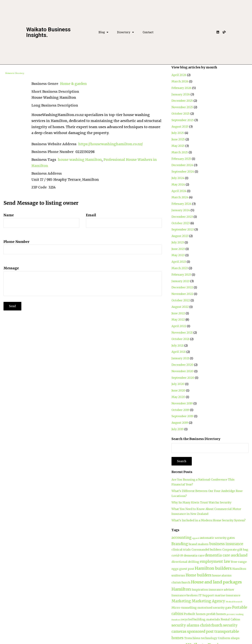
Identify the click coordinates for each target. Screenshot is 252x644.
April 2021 (179, 352)
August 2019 (180, 423)
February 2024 (181, 204)
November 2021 (182, 332)
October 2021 (180, 339)
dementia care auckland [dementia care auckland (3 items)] (226, 555)
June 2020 (178, 390)
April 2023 (179, 262)
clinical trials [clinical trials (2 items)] (181, 549)
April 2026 (179, 75)
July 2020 (178, 384)
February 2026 (181, 88)
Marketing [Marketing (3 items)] (181, 601)
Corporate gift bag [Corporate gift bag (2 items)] (235, 549)
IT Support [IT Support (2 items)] (206, 595)
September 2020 (183, 378)
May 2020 (178, 397)
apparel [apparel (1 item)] (196, 538)
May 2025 (178, 146)
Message (11, 268)
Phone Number (17, 242)
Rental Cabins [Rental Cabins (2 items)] (230, 619)
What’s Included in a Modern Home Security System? (209, 520)
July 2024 (178, 178)
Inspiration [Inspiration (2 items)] (200, 590)
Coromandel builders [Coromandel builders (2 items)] (206, 549)
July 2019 (178, 429)
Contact (148, 32)
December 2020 (182, 365)
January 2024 (181, 210)
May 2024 (178, 184)
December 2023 (182, 217)
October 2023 (181, 223)
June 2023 (178, 249)
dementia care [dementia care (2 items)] (194, 555)
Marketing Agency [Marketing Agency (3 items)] (208, 601)
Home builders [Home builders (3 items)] (199, 575)
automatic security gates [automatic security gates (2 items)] (217, 538)
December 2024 (182, 165)
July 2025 (178, 133)
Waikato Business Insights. (48, 32)
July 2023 (178, 242)
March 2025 (180, 152)
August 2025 (180, 127)
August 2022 (180, 307)
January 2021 (180, 358)
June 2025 (178, 139)
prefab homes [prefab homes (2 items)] (216, 614)
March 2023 (180, 268)
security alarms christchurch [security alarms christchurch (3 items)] (197, 625)
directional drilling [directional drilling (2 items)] (185, 562)
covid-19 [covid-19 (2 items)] (177, 555)
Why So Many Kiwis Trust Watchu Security (201, 502)
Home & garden (73, 84)
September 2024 (183, 171)
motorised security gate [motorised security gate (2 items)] (214, 608)
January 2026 (181, 94)
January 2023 (181, 281)
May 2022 (178, 320)
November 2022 (182, 294)
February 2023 (181, 275)
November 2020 (183, 371)
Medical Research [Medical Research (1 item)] (234, 602)
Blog (103, 32)
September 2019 (182, 416)
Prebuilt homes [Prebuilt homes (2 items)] (195, 614)
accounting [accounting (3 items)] (181, 538)
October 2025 (181, 114)
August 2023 (180, 236)
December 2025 (182, 101)
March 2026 (180, 81)
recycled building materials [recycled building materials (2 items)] (200, 619)
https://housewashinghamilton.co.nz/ (111, 144)
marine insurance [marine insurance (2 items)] (227, 595)
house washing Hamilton (80, 160)
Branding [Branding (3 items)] (180, 544)
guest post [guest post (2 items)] (187, 569)
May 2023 (178, 255)
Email (91, 215)
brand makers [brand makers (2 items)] (199, 544)
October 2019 (180, 410)
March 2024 (180, 197)
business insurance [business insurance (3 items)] (226, 544)
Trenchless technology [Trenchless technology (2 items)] (201, 638)
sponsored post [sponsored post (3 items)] (200, 631)
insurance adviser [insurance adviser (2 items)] (221, 590)
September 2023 (183, 229)
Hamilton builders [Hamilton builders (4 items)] (213, 568)
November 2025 (182, 107)
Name (9, 215)
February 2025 (181, 159)
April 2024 (179, 191)
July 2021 (178, 345)
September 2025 (183, 120)
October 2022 (181, 300)
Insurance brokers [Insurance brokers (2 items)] (185, 595)
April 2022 (179, 326)
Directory (125, 32)
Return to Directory (15, 73)
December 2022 (182, 287)
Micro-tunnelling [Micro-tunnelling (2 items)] (184, 608)
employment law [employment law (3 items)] (215, 561)
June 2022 (178, 313)
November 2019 (182, 403)
